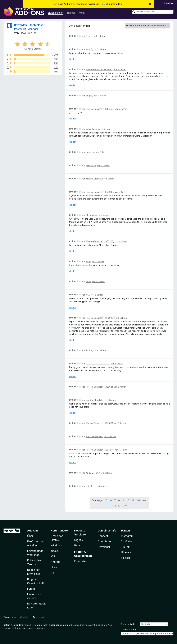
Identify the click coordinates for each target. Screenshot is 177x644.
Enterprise (80, 561)
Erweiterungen (55, 13)
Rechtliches (39, 617)
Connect (103, 536)
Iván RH (90, 486)
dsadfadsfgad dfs (95, 400)
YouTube (127, 541)
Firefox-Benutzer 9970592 (99, 69)
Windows (56, 545)
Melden (73, 59)
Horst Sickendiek (94, 436)
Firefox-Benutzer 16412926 (100, 318)
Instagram (127, 536)
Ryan (88, 261)
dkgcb (89, 96)
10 (128, 500)
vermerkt (28, 625)
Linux (54, 567)
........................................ (98, 364)
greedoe (90, 152)
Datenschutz (10, 617)
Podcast (126, 558)
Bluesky (126, 552)
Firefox (103, 4)
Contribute (104, 541)
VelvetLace (91, 129)
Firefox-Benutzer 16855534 (100, 109)
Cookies (24, 617)
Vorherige (97, 500)
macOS (55, 551)
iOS (53, 556)
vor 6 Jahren (98, 281)
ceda (88, 281)
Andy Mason (92, 473)
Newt (89, 36)
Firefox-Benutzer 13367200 (100, 241)
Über (30, 536)
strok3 (89, 49)
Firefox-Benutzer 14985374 (100, 450)
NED (88, 295)
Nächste (142, 500)
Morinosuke (92, 215)
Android (55, 562)
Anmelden (169, 3)
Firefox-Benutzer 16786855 (100, 192)
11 (133, 500)
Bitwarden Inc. (28, 33)
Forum (31, 589)
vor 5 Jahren (99, 36)
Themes (71, 13)
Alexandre (91, 165)
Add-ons (33, 531)
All (52, 573)
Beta (77, 545)
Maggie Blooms (94, 179)
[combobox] (153, 12)
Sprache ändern (129, 624)
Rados (89, 350)
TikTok (125, 547)
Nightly (79, 540)
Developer (104, 547)
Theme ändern (128, 629)
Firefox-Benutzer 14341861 (99, 423)
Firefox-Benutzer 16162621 (99, 387)
